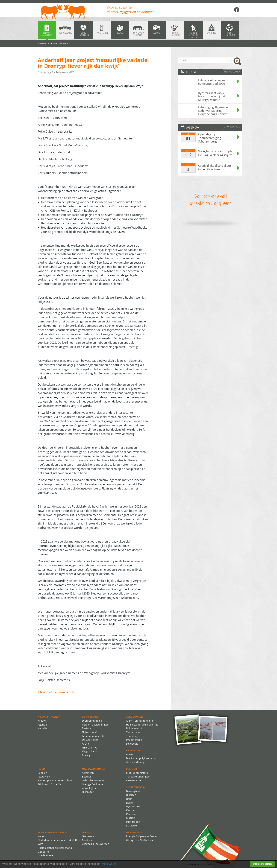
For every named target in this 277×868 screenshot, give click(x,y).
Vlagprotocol (89, 751)
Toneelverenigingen (138, 777)
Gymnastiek (133, 806)
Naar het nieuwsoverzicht (56, 692)
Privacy (86, 755)
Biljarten (131, 795)
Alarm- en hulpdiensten (140, 721)
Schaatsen (132, 825)
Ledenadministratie (94, 736)
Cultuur (131, 769)
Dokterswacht (134, 728)
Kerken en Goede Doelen (53, 832)
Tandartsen (133, 732)
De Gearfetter (90, 740)
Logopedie (132, 744)
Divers (130, 754)
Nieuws (42, 43)
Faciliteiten (133, 750)
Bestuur (87, 728)
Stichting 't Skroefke (49, 784)
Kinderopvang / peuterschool (55, 780)
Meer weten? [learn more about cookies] (110, 864)
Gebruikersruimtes (93, 780)
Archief (86, 744)
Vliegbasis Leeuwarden (96, 844)
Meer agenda (232, 127)
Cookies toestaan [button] (262, 864)
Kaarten (131, 810)
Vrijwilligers (89, 788)
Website (64, 43)
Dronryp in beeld (92, 721)
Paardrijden (133, 822)
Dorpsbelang (90, 717)
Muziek (130, 818)
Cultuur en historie (137, 773)
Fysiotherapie (134, 740)
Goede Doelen (46, 855)
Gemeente (88, 836)
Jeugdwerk (44, 777)
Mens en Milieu (135, 832)
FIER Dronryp (90, 748)
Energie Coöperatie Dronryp (143, 836)
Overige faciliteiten (93, 784)
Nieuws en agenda (49, 717)
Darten (130, 803)
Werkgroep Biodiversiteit (141, 840)
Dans (129, 799)
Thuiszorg (132, 736)
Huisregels (88, 792)
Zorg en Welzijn (136, 717)
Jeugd (41, 769)
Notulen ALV (89, 732)
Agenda (53, 43)
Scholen (42, 773)
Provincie (87, 840)
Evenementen (134, 780)
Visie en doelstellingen (95, 725)
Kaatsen (131, 814)
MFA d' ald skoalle (94, 769)
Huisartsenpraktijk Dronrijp (142, 725)
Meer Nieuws (232, 72)
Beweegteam (134, 791)
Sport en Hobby (136, 787)
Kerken (42, 836)
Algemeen (88, 773)
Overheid (88, 832)
